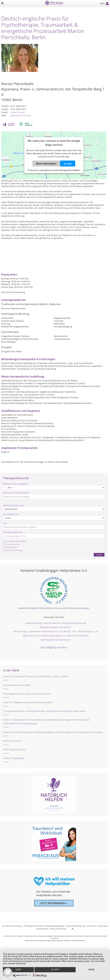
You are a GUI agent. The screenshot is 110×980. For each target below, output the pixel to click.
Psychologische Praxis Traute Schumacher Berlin (27, 694)
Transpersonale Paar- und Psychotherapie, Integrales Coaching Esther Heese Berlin (44, 711)
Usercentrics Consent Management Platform (60, 170)
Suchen (99, 555)
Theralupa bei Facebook (34, 926)
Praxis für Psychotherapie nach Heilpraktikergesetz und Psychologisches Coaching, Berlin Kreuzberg (53, 732)
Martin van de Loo (12, 741)
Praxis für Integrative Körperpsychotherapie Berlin (28, 702)
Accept (68, 164)
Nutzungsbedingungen (55, 926)
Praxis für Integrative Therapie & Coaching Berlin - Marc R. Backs (35, 676)
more (92, 970)
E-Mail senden (18, 112)
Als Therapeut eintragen (12, 926)
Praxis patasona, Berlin (15, 749)
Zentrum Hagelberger (14, 758)
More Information (46, 164)
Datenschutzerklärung (76, 926)
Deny (18, 970)
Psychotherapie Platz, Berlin (17, 685)
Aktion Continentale (58, 929)
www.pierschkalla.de (21, 115)
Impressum (91, 926)
